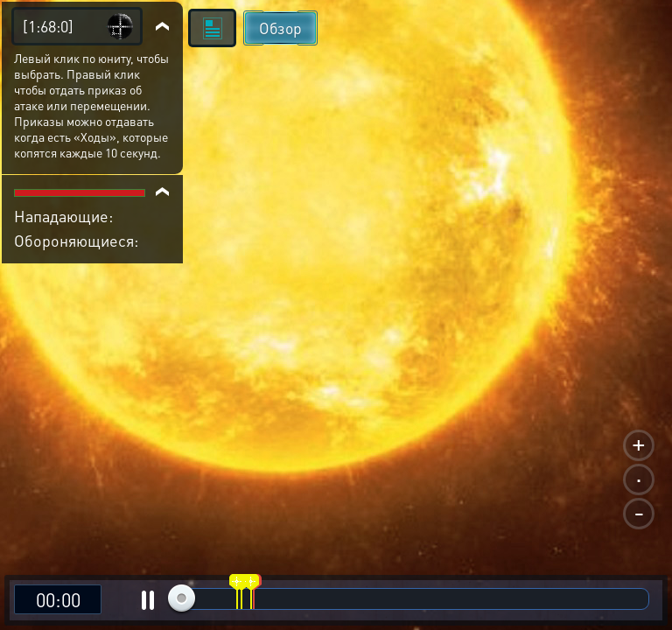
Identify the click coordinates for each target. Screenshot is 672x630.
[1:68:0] (48, 26)
